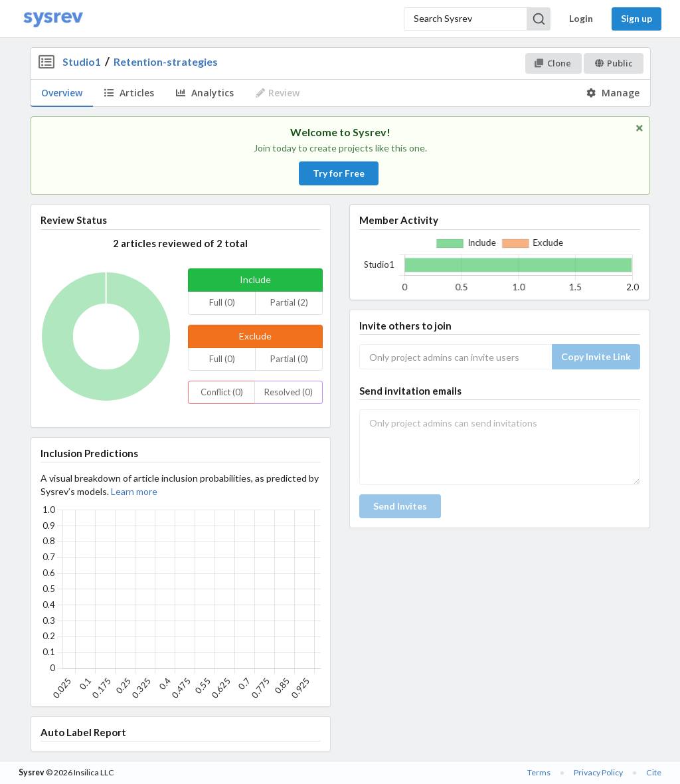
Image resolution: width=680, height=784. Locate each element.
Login (581, 18)
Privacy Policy (598, 772)
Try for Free (339, 173)
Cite (654, 772)
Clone (553, 63)
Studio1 (82, 61)
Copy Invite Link (596, 356)
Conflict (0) (222, 392)
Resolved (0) (289, 392)
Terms (539, 772)
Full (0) (222, 302)
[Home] (53, 19)
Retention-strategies (166, 61)
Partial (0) (289, 359)
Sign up (637, 18)
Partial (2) (289, 302)
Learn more (134, 491)
